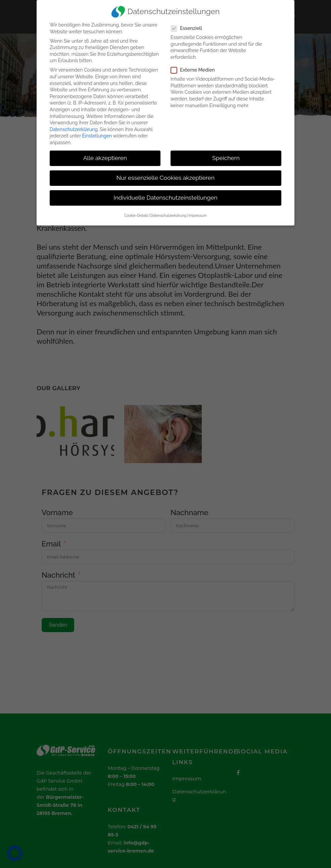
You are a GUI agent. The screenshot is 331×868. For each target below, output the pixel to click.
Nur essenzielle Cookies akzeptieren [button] (165, 178)
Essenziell (189, 28)
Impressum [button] (197, 215)
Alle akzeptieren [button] (105, 158)
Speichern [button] (226, 158)
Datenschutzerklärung (74, 129)
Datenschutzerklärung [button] (168, 215)
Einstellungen (97, 136)
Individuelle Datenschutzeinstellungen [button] (165, 198)
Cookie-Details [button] (136, 215)
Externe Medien (196, 70)
